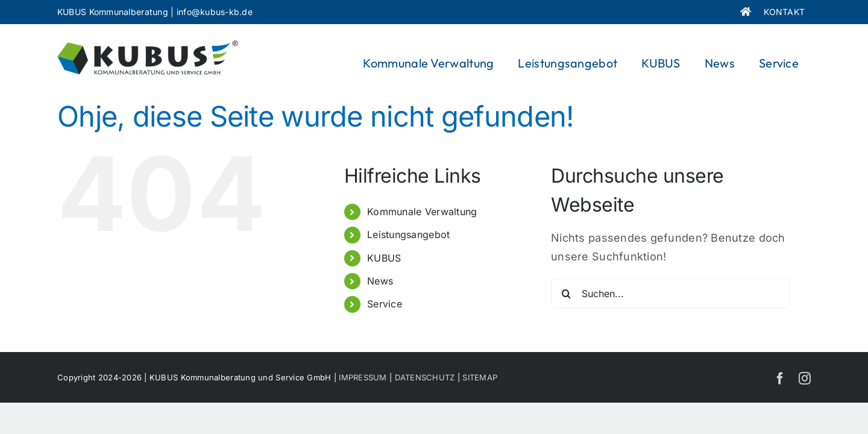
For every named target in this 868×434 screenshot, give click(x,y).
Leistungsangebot (408, 234)
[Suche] (566, 294)
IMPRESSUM (363, 377)
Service (385, 304)
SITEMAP (480, 377)
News (380, 281)
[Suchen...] (671, 294)
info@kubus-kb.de (215, 12)
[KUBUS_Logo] (148, 46)
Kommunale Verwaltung (422, 212)
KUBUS (384, 258)
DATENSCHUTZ (425, 377)
